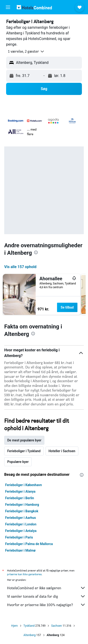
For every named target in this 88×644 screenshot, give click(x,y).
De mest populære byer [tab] (24, 440)
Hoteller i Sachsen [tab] (62, 451)
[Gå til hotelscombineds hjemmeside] (34, 7)
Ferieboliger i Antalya (21, 531)
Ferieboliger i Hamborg (22, 505)
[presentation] (36, 252)
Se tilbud (67, 307)
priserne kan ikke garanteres (24, 574)
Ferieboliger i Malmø (20, 550)
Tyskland (29, 626)
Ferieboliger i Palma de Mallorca (29, 544)
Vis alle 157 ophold (20, 267)
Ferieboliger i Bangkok (22, 511)
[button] (8, 7)
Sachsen (57, 626)
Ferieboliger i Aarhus (21, 518)
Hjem (14, 626)
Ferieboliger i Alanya (20, 491)
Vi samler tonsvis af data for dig (46, 596)
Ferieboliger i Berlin (20, 498)
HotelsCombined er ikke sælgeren (46, 588)
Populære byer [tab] (18, 462)
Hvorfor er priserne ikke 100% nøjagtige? (46, 605)
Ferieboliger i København (23, 485)
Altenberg (29, 635)
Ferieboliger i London (21, 524)
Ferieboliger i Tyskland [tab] (24, 451)
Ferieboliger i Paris (19, 537)
